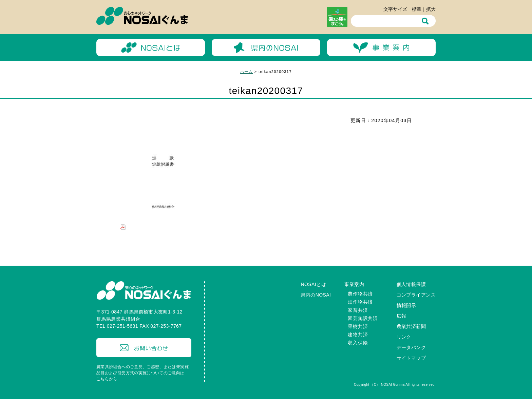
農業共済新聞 (411, 326)
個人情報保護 (411, 284)
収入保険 (358, 343)
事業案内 (354, 284)
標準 (417, 9)
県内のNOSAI (316, 295)
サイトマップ (411, 358)
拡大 (431, 9)
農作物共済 (360, 294)
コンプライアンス (416, 295)
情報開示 (406, 305)
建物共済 (358, 335)
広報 (402, 316)
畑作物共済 (360, 302)
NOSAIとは (313, 284)
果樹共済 (358, 326)
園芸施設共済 (363, 318)
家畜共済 (358, 310)
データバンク (411, 347)
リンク (404, 337)
